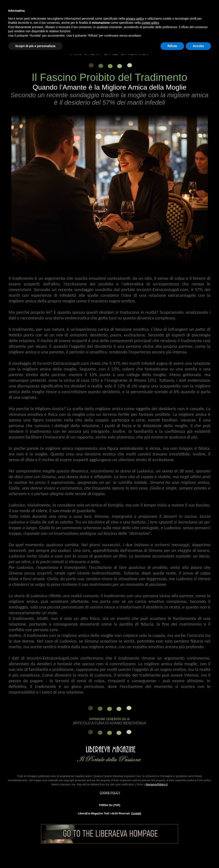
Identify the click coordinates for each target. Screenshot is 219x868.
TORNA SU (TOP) (110, 805)
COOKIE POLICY (110, 793)
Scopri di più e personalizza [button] (35, 46)
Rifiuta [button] (172, 46)
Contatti (136, 813)
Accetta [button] (198, 46)
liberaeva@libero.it (157, 784)
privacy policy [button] (135, 19)
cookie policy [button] (150, 23)
